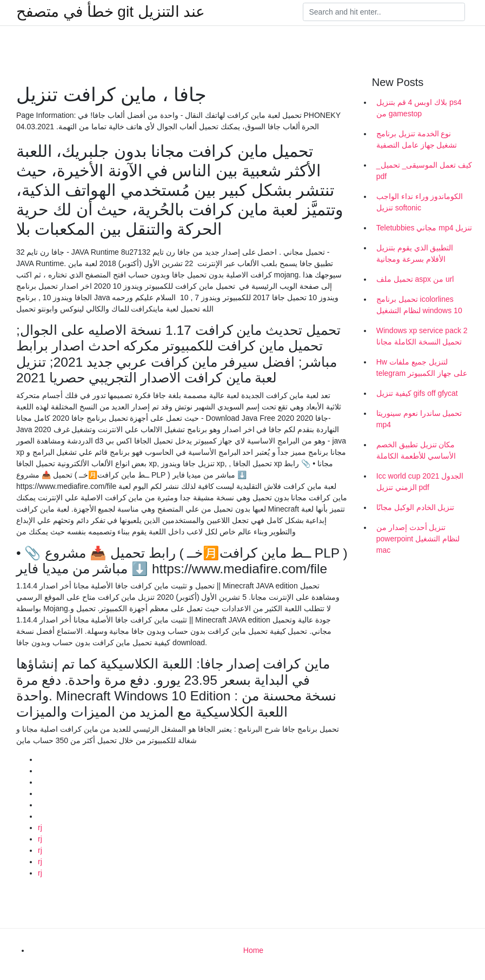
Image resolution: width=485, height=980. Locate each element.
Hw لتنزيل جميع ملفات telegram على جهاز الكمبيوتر (422, 367)
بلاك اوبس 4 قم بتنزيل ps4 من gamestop (419, 108)
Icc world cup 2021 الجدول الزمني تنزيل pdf (420, 482)
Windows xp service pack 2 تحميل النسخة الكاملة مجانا (422, 336)
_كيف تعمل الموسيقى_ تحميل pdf (424, 171)
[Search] (384, 12)
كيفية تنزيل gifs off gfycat (417, 393)
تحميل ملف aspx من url (415, 279)
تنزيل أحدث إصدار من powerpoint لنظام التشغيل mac (418, 539)
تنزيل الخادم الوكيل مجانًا (416, 507)
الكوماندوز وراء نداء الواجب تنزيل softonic (420, 202)
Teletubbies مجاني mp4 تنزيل (424, 228)
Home (253, 950)
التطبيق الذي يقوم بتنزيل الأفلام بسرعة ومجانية (415, 253)
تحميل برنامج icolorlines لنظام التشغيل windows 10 (419, 305)
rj (40, 827)
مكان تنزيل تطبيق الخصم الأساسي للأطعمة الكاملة (416, 450)
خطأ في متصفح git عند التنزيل (111, 12)
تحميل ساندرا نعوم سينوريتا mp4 (419, 419)
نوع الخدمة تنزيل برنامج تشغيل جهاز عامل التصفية (417, 139)
